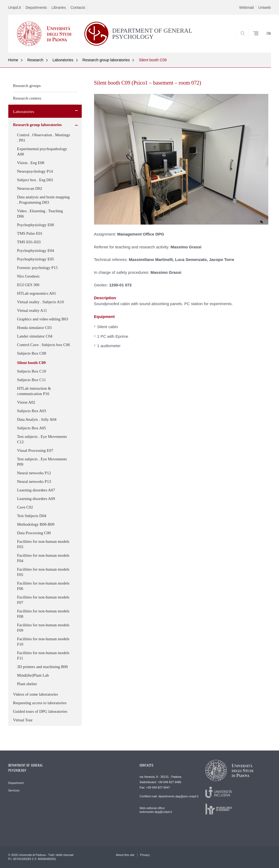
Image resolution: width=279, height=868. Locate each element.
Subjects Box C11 (32, 380)
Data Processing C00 (34, 533)
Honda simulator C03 (34, 328)
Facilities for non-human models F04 (43, 558)
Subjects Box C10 (32, 371)
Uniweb (265, 7)
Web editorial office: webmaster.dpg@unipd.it (156, 810)
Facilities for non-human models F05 (43, 572)
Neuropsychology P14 (35, 171)
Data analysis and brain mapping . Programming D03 (44, 200)
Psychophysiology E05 (36, 259)
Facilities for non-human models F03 (43, 544)
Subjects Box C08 (32, 353)
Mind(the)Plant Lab (33, 675)
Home (13, 60)
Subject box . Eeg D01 (35, 180)
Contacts (78, 7)
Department (16, 783)
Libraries (59, 7)
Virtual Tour (23, 720)
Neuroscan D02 (30, 188)
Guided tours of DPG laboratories (40, 711)
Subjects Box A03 (32, 411)
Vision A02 (26, 402)
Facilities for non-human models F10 (43, 642)
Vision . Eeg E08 (31, 163)
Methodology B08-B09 (36, 524)
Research (35, 60)
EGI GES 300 (28, 285)
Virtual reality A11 (32, 310)
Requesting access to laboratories (40, 703)
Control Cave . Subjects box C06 (44, 345)
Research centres (27, 98)
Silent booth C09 (153, 60)
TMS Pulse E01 (30, 233)
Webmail (247, 7)
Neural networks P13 (34, 482)
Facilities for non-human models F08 (43, 614)
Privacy (145, 855)
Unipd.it (15, 7)
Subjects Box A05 (32, 428)
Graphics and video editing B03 (43, 319)
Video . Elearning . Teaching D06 (40, 214)
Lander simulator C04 (35, 336)
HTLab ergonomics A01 (37, 293)
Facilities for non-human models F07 (43, 600)
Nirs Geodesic (29, 276)
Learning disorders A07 (36, 490)
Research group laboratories (106, 60)
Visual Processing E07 (35, 450)
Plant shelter (27, 684)
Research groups (27, 86)
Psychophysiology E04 (36, 251)
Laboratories (63, 60)
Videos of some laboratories (36, 694)
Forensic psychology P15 (38, 268)
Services (14, 790)
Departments (36, 7)
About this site (125, 855)
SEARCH (248, 40)
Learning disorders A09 (36, 499)
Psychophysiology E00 (36, 225)
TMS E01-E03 (29, 242)
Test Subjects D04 (32, 516)
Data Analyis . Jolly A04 (37, 419)
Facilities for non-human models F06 (43, 586)
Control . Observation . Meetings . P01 (44, 138)
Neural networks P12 (34, 473)
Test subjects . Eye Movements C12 (42, 439)
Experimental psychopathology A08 (42, 151)
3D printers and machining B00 (42, 667)
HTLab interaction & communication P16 (34, 391)
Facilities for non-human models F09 (43, 628)
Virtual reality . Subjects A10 (41, 302)
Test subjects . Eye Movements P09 (42, 462)
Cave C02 (25, 507)
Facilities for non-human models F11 (43, 655)
